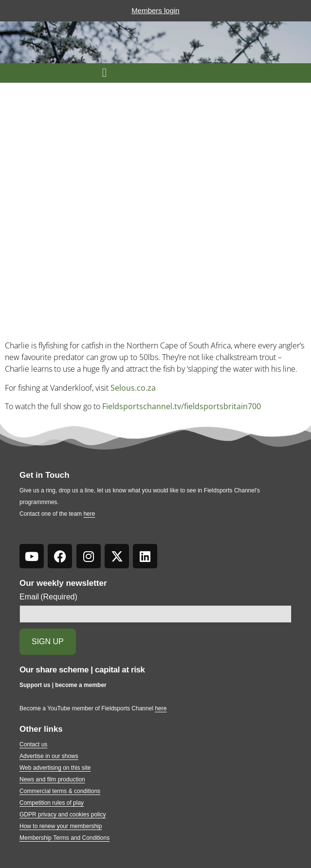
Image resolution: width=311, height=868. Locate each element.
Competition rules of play (52, 803)
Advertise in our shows (49, 756)
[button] (104, 73)
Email (48, 597)
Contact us (33, 744)
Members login (155, 10)
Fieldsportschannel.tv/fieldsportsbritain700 (182, 406)
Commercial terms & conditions (60, 791)
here (89, 514)
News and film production (52, 779)
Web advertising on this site (55, 768)
